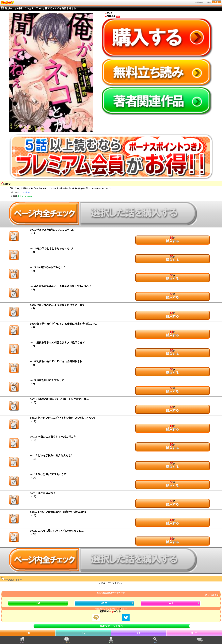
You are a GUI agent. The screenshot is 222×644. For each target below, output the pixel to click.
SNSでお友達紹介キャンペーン (111, 594)
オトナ (194, 633)
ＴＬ (83, 633)
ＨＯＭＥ (22, 643)
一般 (28, 633)
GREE (104, 603)
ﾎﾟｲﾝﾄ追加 (67, 643)
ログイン (216, 2)
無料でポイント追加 (112, 626)
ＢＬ (139, 633)
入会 (200, 643)
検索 (155, 643)
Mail (171, 603)
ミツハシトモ (24, 192)
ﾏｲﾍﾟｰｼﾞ (111, 643)
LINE (38, 603)
